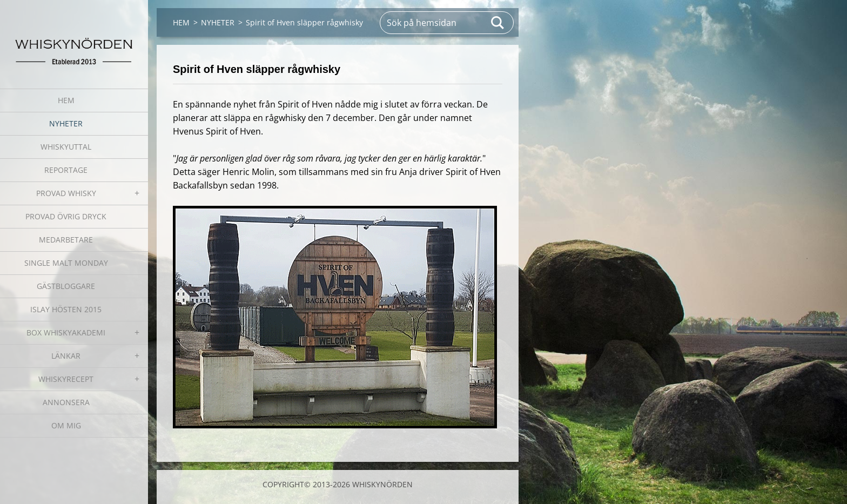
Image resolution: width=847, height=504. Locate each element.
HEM (66, 100)
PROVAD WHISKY (66, 193)
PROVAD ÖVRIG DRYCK (66, 216)
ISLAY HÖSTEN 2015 (66, 309)
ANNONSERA (66, 402)
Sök (498, 23)
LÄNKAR (66, 356)
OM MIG (66, 425)
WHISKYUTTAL (66, 147)
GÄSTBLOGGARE (66, 286)
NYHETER (66, 123)
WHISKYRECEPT (66, 379)
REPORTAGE (66, 170)
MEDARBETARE (66, 240)
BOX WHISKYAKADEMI (66, 332)
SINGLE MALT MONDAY (66, 263)
